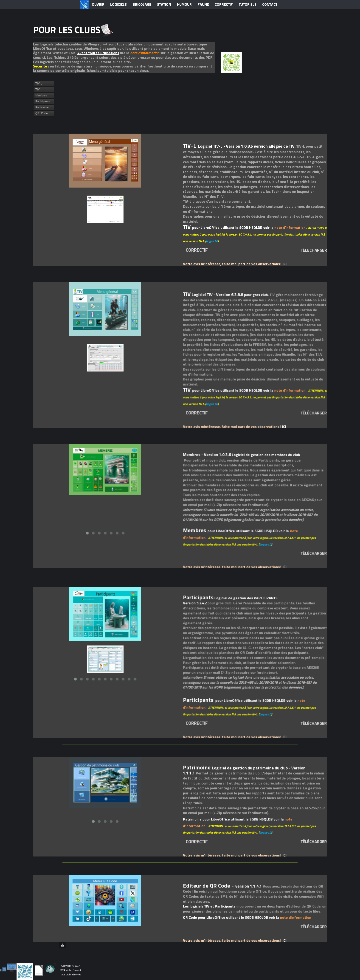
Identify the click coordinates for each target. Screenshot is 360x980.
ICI (284, 265)
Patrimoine (42, 107)
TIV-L (39, 84)
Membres (41, 95)
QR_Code (41, 113)
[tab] (43, 84)
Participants (43, 101)
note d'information (145, 53)
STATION (164, 4)
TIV (38, 90)
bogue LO (212, 242)
